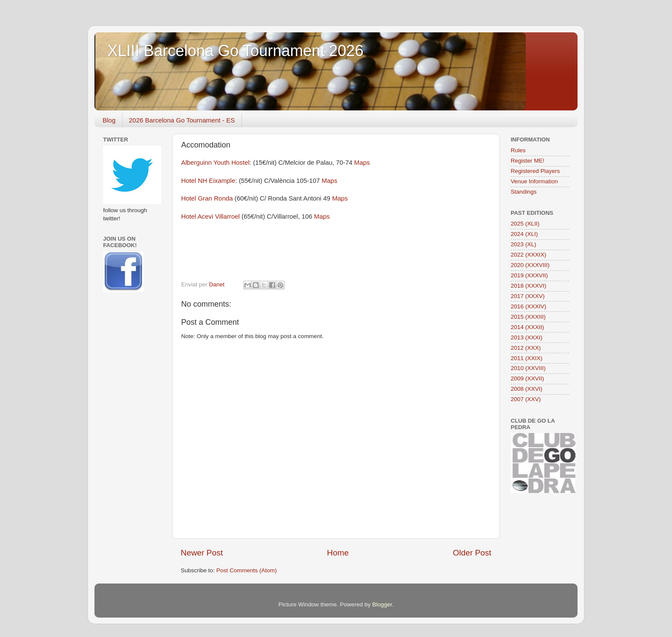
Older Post (472, 553)
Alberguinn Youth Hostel (215, 163)
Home (338, 553)
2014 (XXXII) (527, 327)
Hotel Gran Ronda (208, 198)
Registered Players (535, 171)
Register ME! (528, 161)
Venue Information (534, 181)
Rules (518, 150)
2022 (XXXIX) (529, 255)
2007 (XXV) (526, 399)
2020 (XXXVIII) (530, 265)
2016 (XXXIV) (529, 306)
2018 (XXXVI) (529, 286)
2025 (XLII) (525, 224)
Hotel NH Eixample (208, 181)
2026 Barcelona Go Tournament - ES (182, 120)
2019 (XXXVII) (529, 275)
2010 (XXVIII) (528, 368)
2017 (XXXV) (528, 296)
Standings (524, 192)
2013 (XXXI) (527, 337)
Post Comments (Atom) (247, 570)
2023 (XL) (523, 244)
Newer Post (202, 553)
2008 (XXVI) (527, 389)
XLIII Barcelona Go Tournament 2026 (236, 51)
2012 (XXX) (526, 348)
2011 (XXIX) (527, 358)
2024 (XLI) (524, 234)
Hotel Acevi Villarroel (210, 217)
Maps (362, 163)
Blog (109, 120)
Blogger (382, 604)
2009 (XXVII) (527, 378)
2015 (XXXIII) (528, 317)
